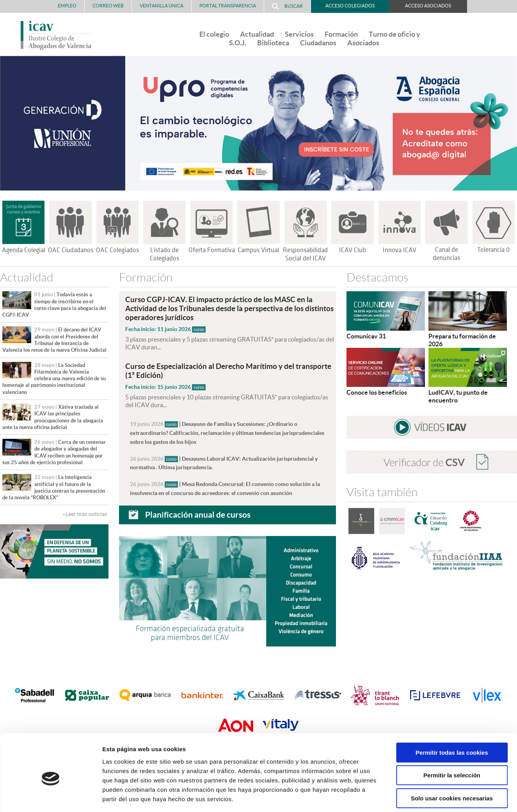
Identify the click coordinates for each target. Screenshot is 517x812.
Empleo (67, 6)
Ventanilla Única (162, 6)
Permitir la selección (452, 740)
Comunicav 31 (366, 336)
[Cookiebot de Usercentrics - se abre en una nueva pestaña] (51, 797)
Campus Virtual (258, 250)
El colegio (214, 34)
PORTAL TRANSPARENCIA (228, 6)
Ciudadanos (318, 43)
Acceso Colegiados (350, 6)
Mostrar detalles (419, 797)
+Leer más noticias (85, 514)
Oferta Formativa (212, 250)
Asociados (363, 43)
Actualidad (257, 34)
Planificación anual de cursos (198, 511)
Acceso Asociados (428, 6)
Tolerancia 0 (493, 250)
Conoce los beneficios (377, 392)
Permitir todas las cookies (452, 717)
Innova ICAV (400, 250)
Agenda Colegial (24, 250)
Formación (341, 34)
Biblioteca (273, 43)
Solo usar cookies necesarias (452, 762)
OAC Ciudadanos (71, 250)
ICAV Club (353, 250)
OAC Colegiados (117, 250)
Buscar (287, 6)
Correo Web (108, 6)
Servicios (299, 34)
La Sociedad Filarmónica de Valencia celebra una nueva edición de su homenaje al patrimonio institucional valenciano (54, 379)
